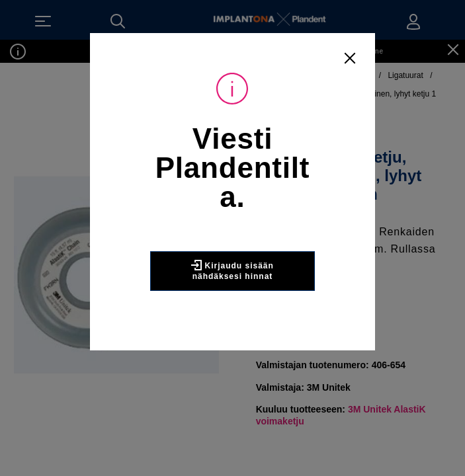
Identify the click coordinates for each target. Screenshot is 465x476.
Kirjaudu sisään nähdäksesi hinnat (232, 270)
